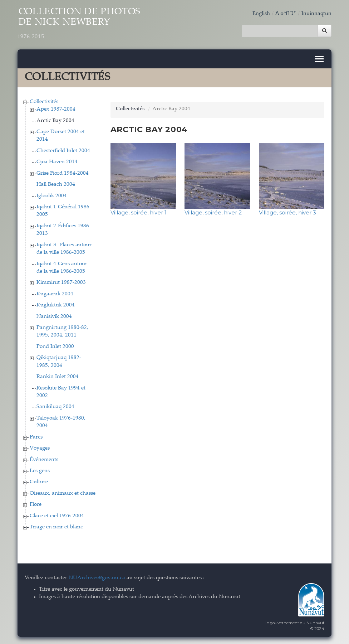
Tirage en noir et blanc (56, 527)
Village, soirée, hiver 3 (287, 212)
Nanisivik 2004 (54, 317)
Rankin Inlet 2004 (58, 377)
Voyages (40, 448)
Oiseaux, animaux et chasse (63, 493)
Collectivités (44, 102)
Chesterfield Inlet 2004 (63, 151)
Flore (36, 505)
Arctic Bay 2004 (55, 121)
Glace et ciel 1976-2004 (57, 516)
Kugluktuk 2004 (56, 305)
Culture (39, 482)
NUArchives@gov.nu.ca (97, 578)
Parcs (36, 437)
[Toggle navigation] (319, 59)
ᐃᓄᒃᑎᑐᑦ (286, 14)
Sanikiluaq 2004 (55, 407)
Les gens (40, 471)
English (261, 14)
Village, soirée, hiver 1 (139, 212)
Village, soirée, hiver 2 (213, 212)
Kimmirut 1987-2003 (61, 283)
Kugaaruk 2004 (55, 294)
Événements (44, 460)
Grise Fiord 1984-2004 (63, 173)
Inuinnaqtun (316, 14)
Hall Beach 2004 (56, 185)
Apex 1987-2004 (56, 109)
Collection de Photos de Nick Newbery (79, 24)
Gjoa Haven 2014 (57, 162)
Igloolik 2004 (52, 196)
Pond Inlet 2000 (55, 347)
